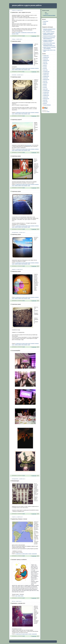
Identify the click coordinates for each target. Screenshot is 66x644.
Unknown (47, 14)
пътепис (30, 554)
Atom (48, 111)
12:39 (24, 476)
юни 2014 (45, 67)
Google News (46, 21)
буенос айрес (18, 33)
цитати (22, 596)
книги (16, 596)
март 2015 (45, 81)
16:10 (24, 152)
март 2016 (45, 100)
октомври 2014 (46, 73)
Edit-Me (45, 23)
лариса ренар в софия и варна (49, 43)
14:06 (24, 636)
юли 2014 (45, 68)
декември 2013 (46, 57)
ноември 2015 (46, 94)
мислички (14, 34)
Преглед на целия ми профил (49, 15)
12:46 (24, 347)
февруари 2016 (46, 99)
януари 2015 (46, 78)
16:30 (24, 266)
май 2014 (45, 65)
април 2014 (45, 64)
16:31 (24, 301)
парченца (33, 68)
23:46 (24, 556)
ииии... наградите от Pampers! (49, 32)
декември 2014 (46, 76)
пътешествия (34, 554)
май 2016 (45, 103)
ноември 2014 (46, 75)
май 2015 (45, 84)
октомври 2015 (46, 92)
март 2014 (45, 62)
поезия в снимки (18, 70)
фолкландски (29, 145)
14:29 (24, 229)
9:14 (23, 72)
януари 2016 (46, 97)
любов (19, 596)
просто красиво (24, 70)
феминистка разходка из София (49, 36)
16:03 (24, 188)
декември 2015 (46, 95)
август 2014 (45, 70)
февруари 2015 (46, 80)
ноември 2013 (46, 56)
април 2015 (45, 83)
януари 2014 (46, 59)
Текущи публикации (47, 105)
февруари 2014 (46, 60)
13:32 (24, 514)
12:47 (24, 598)
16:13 (24, 116)
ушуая (17, 34)
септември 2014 (46, 72)
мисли (35, 33)
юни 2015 (45, 86)
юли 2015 (45, 87)
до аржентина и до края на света (27, 33)
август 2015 (45, 89)
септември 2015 (46, 91)
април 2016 (45, 102)
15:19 (24, 36)
